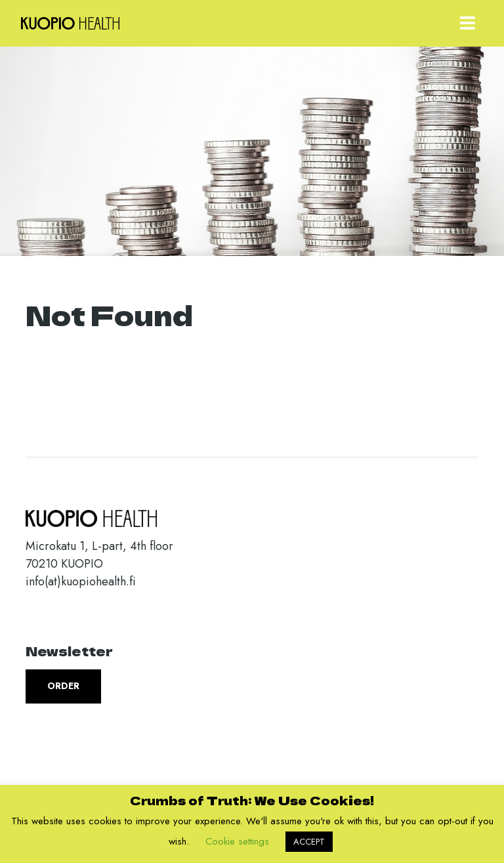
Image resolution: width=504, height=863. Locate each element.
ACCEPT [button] (309, 842)
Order (63, 686)
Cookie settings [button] (237, 841)
